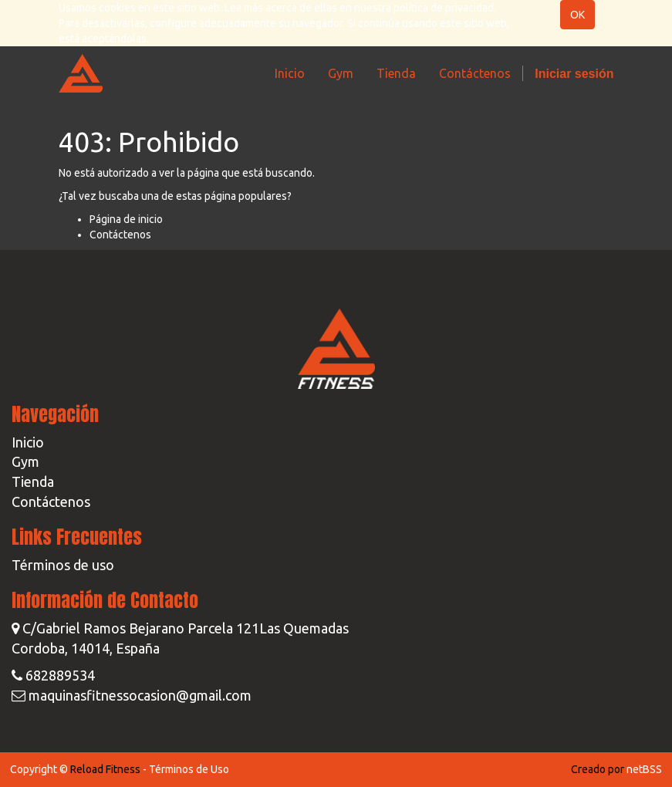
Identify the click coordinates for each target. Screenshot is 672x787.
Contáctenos (120, 235)
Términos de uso (63, 565)
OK (577, 15)
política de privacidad (444, 8)
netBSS (644, 769)
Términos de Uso (189, 769)
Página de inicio (126, 219)
